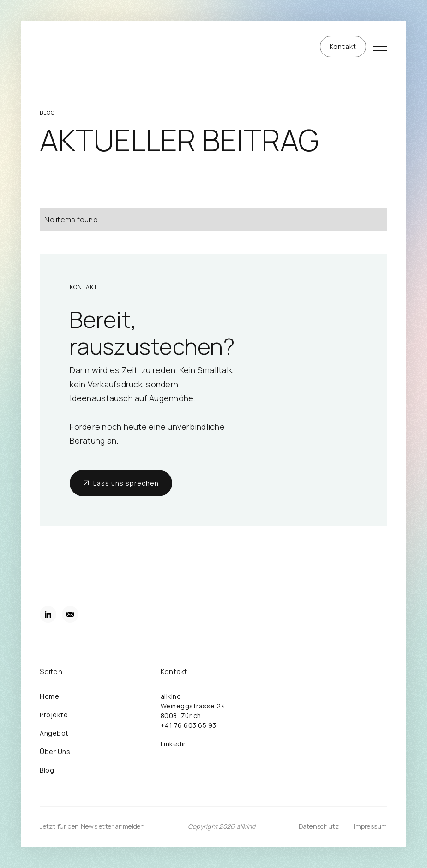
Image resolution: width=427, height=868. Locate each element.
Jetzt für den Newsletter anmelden (92, 826)
